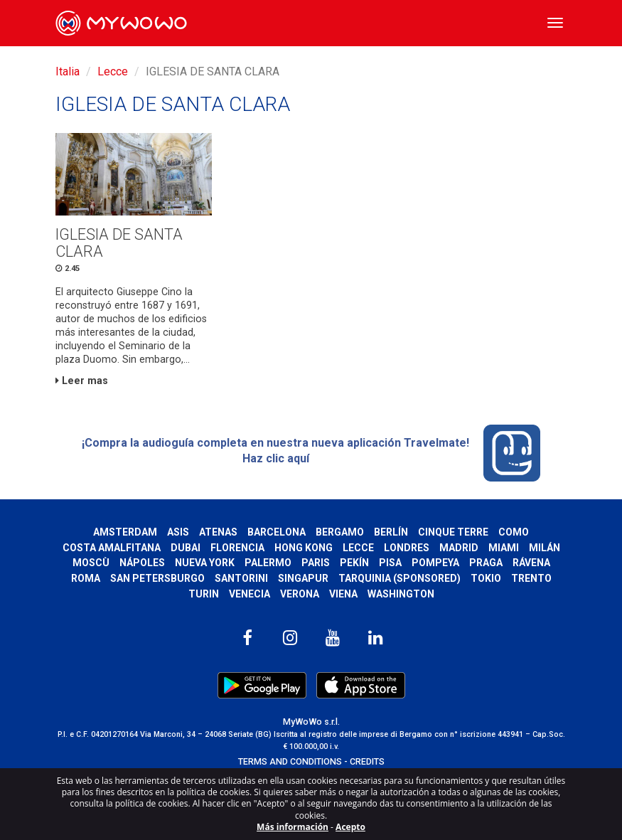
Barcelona (277, 532)
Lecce (113, 71)
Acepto (350, 827)
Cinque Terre (453, 532)
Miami (504, 548)
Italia (68, 71)
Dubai (186, 548)
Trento (531, 578)
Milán (545, 548)
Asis (178, 532)
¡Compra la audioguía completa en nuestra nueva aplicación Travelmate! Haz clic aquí (311, 453)
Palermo (268, 563)
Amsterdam (125, 532)
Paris (316, 563)
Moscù (91, 563)
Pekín (354, 563)
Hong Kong (304, 548)
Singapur (303, 578)
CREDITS (367, 761)
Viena (343, 594)
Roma (86, 578)
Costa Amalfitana (112, 548)
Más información (293, 827)
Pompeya (435, 563)
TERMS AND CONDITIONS (290, 761)
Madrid (459, 548)
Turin (204, 594)
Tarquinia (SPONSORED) (400, 578)
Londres (407, 548)
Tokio (486, 578)
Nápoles (142, 563)
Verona (300, 594)
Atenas (218, 532)
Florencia (237, 548)
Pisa (390, 563)
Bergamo (340, 532)
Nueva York (205, 563)
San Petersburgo (157, 578)
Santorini (241, 578)
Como (514, 532)
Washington (401, 594)
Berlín (391, 532)
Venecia (250, 594)
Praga (486, 563)
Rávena (531, 563)
